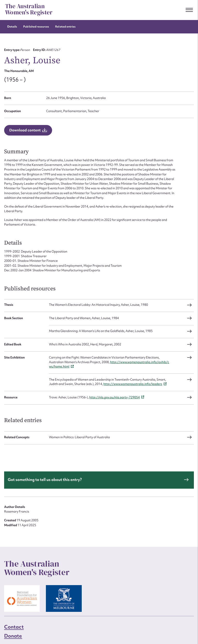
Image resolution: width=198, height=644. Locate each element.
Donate (13, 636)
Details (12, 27)
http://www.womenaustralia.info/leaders (133, 384)
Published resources (36, 27)
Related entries (65, 27)
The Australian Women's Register (29, 10)
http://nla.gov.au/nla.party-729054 (114, 397)
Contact (14, 627)
